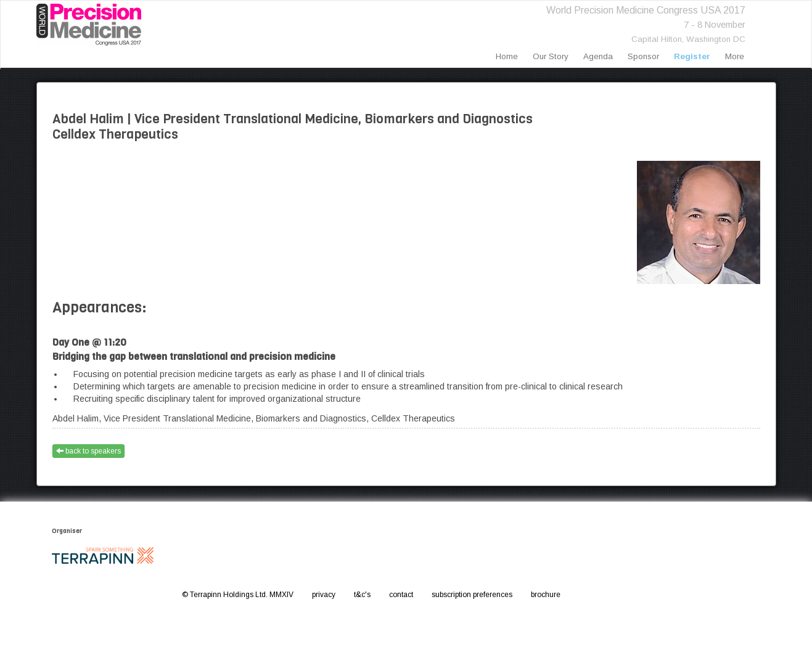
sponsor (643, 56)
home (507, 56)
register (692, 56)
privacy (324, 595)
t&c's (362, 595)
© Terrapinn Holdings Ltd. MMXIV (238, 595)
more (735, 56)
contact (401, 595)
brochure (546, 595)
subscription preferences (472, 595)
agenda (598, 56)
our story (551, 56)
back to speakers (88, 451)
